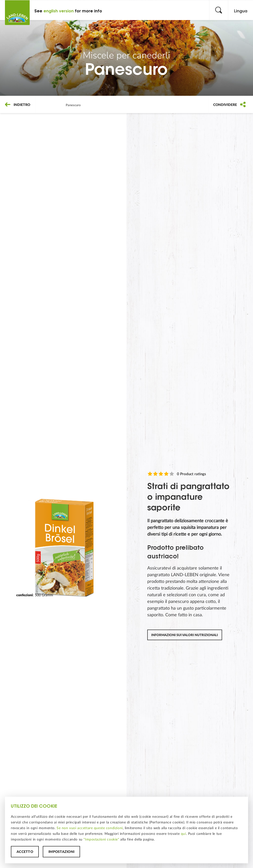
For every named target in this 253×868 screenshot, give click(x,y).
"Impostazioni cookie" (101, 839)
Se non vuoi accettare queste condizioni (90, 828)
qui (183, 834)
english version (59, 11)
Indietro (18, 105)
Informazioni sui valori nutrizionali (185, 635)
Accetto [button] (25, 852)
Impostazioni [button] (61, 852)
